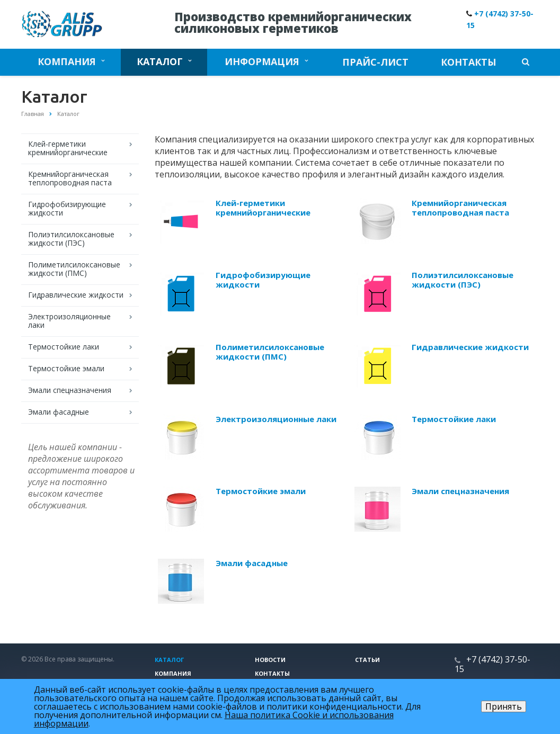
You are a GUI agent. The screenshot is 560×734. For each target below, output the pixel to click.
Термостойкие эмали (66, 368)
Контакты (469, 62)
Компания (71, 61)
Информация (266, 61)
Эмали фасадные (59, 412)
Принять (504, 706)
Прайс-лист (375, 62)
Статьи (367, 660)
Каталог (164, 61)
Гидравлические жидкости (76, 295)
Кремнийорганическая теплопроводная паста (70, 178)
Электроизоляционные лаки (69, 321)
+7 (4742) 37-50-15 (492, 664)
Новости (270, 660)
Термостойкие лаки (64, 347)
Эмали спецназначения (70, 390)
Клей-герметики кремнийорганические (68, 148)
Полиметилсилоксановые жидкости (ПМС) (74, 269)
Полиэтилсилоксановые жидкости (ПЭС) (71, 239)
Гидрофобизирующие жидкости (67, 208)
